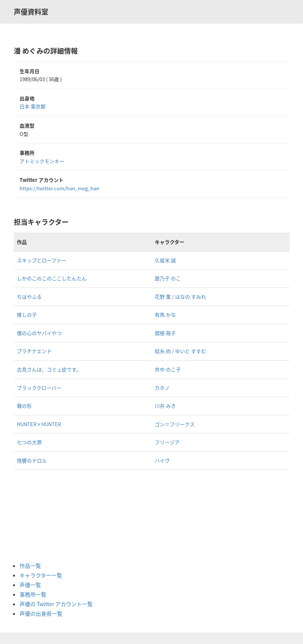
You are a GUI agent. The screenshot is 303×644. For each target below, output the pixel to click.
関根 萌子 (165, 333)
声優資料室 (31, 12)
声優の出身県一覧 (41, 613)
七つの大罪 (29, 442)
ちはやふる (29, 297)
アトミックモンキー (42, 161)
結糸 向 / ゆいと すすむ (180, 351)
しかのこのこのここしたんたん (52, 278)
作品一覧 (30, 566)
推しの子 (27, 315)
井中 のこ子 (168, 369)
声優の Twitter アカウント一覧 (56, 604)
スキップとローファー (42, 260)
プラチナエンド (34, 351)
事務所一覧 (33, 594)
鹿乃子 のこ (168, 278)
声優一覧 (30, 585)
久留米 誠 (165, 260)
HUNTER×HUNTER (39, 424)
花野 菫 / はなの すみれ (180, 297)
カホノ (162, 388)
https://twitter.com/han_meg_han (59, 188)
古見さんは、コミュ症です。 (49, 369)
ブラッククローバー (39, 388)
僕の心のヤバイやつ (39, 333)
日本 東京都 (33, 106)
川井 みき (165, 406)
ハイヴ (162, 460)
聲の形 (24, 406)
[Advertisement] (50, 516)
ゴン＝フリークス (175, 424)
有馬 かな (165, 315)
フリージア (167, 442)
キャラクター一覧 (41, 575)
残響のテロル (32, 460)
